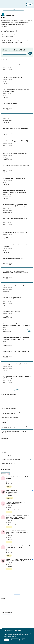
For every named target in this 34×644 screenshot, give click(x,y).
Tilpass (23, 640)
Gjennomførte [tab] (5, 474)
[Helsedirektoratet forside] (2, 5)
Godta (6, 640)
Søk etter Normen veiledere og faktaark (13, 50)
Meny (30, 4)
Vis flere (17, 593)
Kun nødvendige (15, 640)
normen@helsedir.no (7, 614)
